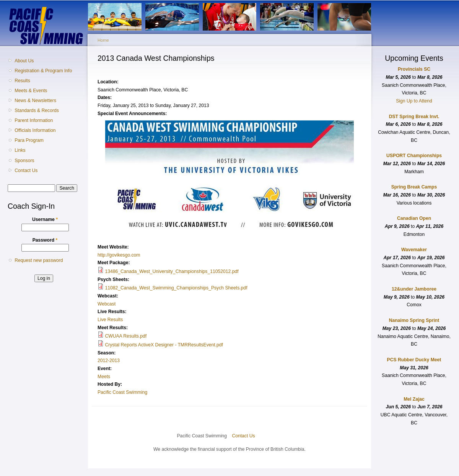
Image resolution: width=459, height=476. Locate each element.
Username (45, 219)
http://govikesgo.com (119, 255)
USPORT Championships (414, 156)
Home (103, 40)
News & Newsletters (35, 101)
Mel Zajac (414, 399)
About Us (24, 61)
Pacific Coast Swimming (122, 392)
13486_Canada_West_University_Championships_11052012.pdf (172, 271)
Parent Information (34, 120)
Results (22, 81)
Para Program (29, 140)
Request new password (39, 260)
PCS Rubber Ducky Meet (414, 360)
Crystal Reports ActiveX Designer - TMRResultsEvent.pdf (164, 345)
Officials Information (35, 130)
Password (45, 240)
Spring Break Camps (414, 187)
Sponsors (24, 161)
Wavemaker (414, 250)
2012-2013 (109, 361)
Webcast (107, 304)
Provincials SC (414, 69)
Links (20, 150)
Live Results (110, 320)
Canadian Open (414, 218)
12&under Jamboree (414, 289)
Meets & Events (31, 91)
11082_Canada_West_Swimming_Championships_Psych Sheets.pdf (176, 288)
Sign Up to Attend (414, 101)
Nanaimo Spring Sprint (414, 320)
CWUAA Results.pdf (126, 336)
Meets (104, 377)
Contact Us (26, 171)
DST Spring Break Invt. (414, 117)
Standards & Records (37, 110)
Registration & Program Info (43, 71)
